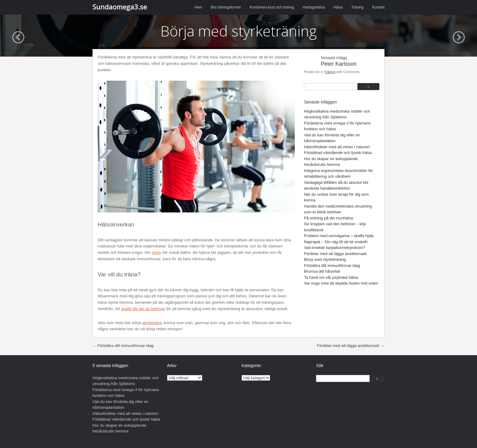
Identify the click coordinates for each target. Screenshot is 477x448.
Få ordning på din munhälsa (328, 218)
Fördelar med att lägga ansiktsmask (335, 254)
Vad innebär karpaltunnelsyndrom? (334, 248)
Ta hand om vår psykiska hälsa (331, 277)
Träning (357, 7)
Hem (198, 7)
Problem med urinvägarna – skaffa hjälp (339, 236)
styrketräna (152, 323)
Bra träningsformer (226, 7)
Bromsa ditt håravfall (322, 271)
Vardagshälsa (314, 7)
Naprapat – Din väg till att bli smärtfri (336, 242)
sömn (157, 252)
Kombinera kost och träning (272, 7)
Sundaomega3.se (120, 7)
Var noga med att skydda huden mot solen (341, 283)
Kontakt (378, 7)
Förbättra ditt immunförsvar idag (332, 266)
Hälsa (338, 7)
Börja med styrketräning (325, 259)
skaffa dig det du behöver (143, 309)
